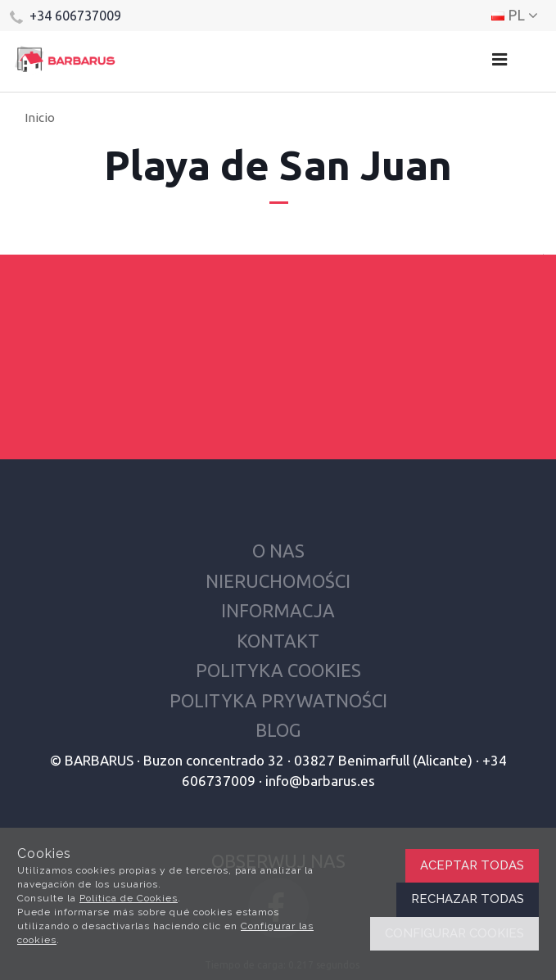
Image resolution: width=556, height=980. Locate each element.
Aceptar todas (472, 865)
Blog (278, 730)
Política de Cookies (129, 898)
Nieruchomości (278, 581)
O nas (278, 551)
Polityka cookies (278, 670)
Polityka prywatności (278, 700)
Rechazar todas (468, 899)
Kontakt (278, 641)
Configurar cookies (454, 933)
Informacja (278, 610)
